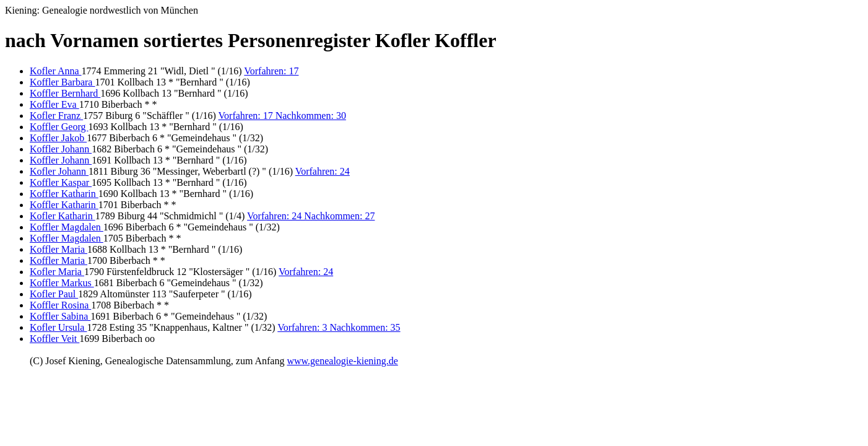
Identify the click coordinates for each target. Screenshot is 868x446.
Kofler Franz (56, 116)
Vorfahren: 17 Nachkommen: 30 (282, 116)
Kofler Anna (56, 71)
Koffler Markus (62, 283)
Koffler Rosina (60, 305)
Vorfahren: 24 (323, 171)
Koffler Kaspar (61, 182)
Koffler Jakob (58, 138)
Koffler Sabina (60, 316)
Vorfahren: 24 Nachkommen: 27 (311, 216)
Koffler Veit (54, 339)
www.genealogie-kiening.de (342, 361)
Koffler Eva (54, 104)
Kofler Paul (54, 294)
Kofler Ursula (58, 327)
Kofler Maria (57, 272)
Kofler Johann (59, 171)
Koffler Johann (61, 149)
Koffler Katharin (64, 194)
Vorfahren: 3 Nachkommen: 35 (339, 327)
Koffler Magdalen (67, 227)
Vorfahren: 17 (271, 71)
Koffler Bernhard (65, 93)
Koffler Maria (59, 249)
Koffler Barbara (62, 82)
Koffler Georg (59, 127)
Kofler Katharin (63, 216)
